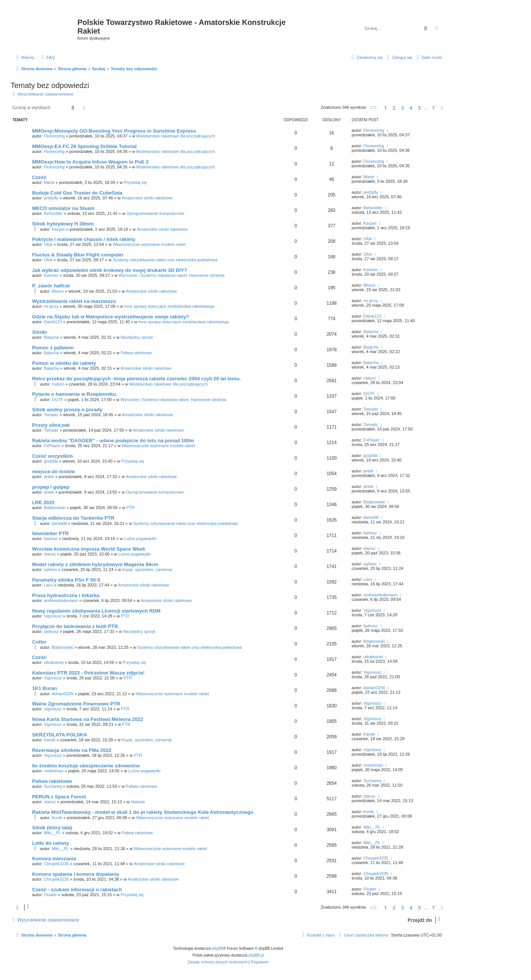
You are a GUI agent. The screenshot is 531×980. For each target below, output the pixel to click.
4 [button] (411, 108)
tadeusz (51, 631)
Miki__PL (52, 833)
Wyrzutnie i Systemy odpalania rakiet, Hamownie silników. (172, 275)
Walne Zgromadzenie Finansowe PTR (76, 704)
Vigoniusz (53, 616)
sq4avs (50, 569)
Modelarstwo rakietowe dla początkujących (176, 136)
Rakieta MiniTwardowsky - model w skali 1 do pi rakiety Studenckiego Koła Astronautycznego (143, 812)
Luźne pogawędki (140, 539)
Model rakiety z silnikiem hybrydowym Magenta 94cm (95, 564)
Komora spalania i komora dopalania (76, 874)
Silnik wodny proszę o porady (67, 410)
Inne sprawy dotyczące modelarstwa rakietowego (170, 306)
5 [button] (419, 108)
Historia (138, 802)
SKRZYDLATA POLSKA (60, 735)
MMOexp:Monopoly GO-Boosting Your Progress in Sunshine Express (114, 131)
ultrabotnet (54, 662)
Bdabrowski (55, 508)
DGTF (57, 400)
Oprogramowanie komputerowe (155, 213)
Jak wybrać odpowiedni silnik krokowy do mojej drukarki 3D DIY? (110, 270)
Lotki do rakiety (50, 843)
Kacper (58, 229)
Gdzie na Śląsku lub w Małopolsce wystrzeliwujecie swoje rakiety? (111, 317)
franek (50, 740)
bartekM (59, 523)
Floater (50, 895)
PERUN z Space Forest (59, 797)
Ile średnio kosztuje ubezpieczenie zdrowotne (86, 766)
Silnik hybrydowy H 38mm (63, 224)
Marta (49, 182)
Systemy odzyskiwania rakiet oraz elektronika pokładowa (165, 260)
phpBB (218, 948)
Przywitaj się (135, 182)
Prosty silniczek (51, 425)
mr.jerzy (51, 306)
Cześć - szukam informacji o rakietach (77, 890)
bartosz (51, 539)
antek (49, 477)
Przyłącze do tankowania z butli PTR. (76, 626)
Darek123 (53, 322)
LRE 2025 (43, 502)
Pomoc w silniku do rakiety (64, 363)
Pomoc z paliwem (53, 348)
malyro (58, 384)
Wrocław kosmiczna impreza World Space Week (89, 549)
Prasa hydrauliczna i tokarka (66, 595)
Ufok (48, 244)
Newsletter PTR (50, 533)
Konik (57, 818)
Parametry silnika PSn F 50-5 (66, 580)
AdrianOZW (63, 694)
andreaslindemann (61, 600)
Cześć (39, 177)
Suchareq (53, 786)
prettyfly (51, 198)
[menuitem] (47, 57)
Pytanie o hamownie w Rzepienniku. (75, 394)
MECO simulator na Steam (63, 208)
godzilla (51, 461)
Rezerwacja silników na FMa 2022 (72, 750)
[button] (374, 107)
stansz (50, 554)
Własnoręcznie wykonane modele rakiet (149, 244)
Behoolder (53, 213)
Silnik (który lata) (52, 828)
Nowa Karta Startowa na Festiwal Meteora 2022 (88, 719)
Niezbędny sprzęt (137, 337)
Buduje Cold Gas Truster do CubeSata (77, 193)
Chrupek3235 (56, 864)
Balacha (51, 337)
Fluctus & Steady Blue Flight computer (78, 255)
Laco (48, 585)
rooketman (54, 771)
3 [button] (402, 108)
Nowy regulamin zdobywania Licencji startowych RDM (96, 611)
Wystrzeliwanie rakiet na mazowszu (74, 301)
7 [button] (433, 108)
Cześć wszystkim (52, 456)
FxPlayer (52, 446)
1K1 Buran (45, 688)
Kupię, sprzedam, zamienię (147, 569)
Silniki (39, 332)
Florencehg (54, 136)
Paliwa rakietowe (136, 353)
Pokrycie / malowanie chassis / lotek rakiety (84, 239)
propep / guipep (51, 487)
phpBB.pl (256, 955)
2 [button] (394, 108)
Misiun (58, 291)
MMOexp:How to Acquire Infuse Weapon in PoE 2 (90, 162)
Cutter (39, 642)
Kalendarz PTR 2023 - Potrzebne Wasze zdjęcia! (88, 673)
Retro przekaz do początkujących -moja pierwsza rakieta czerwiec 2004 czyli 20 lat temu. (137, 379)
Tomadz (51, 415)
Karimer (51, 275)
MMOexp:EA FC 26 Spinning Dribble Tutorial (84, 146)
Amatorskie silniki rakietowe (147, 198)
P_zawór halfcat (51, 286)
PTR (131, 508)
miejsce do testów (54, 471)
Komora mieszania (54, 859)
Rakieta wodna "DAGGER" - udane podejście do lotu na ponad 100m (113, 441)
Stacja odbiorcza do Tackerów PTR (73, 518)
